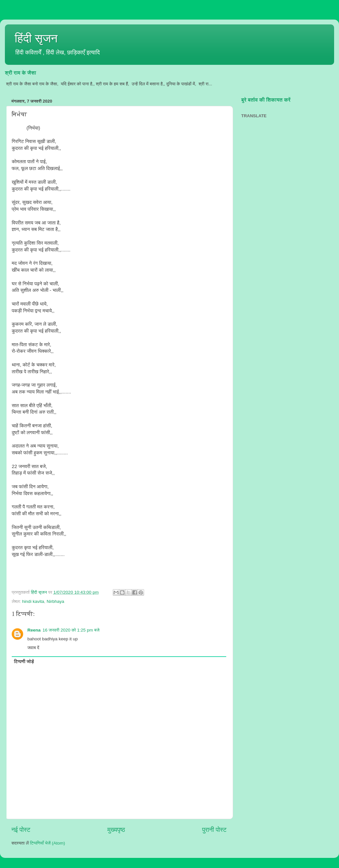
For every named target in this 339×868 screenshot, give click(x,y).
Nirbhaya (55, 601)
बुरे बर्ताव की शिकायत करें (266, 100)
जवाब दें (33, 648)
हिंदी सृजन (36, 38)
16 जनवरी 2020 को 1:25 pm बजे (71, 630)
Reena (34, 630)
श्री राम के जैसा (21, 73)
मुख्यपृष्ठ (116, 830)
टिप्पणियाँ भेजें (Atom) (48, 843)
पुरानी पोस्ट (214, 830)
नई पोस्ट (21, 830)
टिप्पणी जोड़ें (24, 662)
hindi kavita (33, 601)
